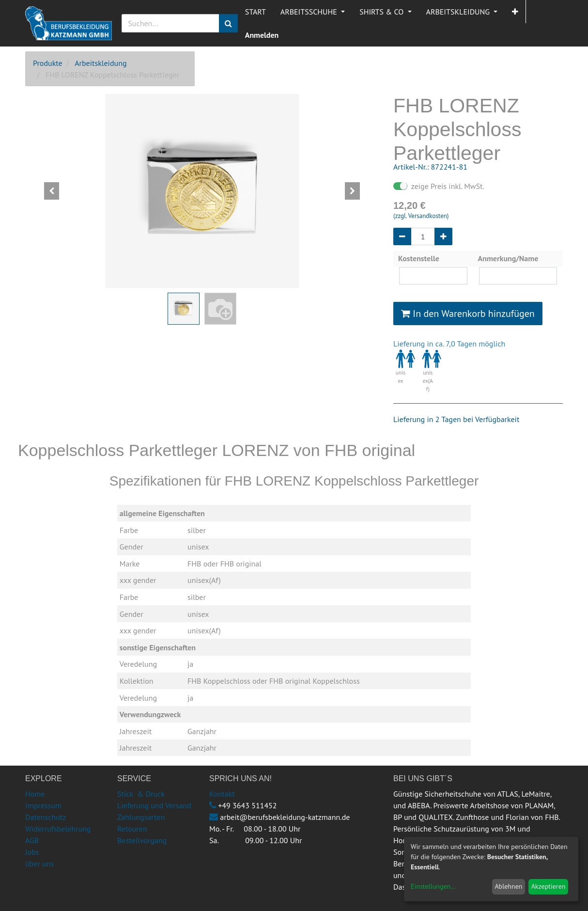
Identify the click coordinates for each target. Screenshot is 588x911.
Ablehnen (508, 886)
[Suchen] (228, 23)
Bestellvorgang (142, 840)
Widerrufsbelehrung (58, 829)
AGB (32, 840)
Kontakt (222, 794)
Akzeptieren (549, 886)
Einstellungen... (433, 886)
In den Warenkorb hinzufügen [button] (468, 314)
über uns (39, 864)
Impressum (43, 805)
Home (35, 794)
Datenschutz (46, 817)
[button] (515, 12)
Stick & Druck (141, 794)
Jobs (32, 852)
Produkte (48, 63)
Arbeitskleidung (101, 63)
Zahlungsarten (141, 817)
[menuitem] (255, 12)
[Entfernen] (402, 236)
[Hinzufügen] (443, 236)
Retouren (132, 829)
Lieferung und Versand (154, 805)
